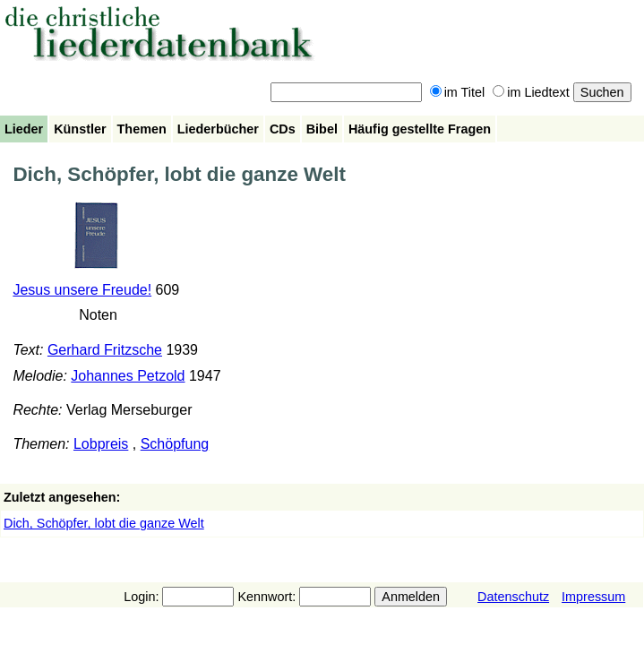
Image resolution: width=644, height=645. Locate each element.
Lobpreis (101, 444)
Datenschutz (513, 597)
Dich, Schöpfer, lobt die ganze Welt (104, 523)
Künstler (80, 129)
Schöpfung (175, 444)
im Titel (458, 92)
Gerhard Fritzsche (105, 350)
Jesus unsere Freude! (82, 290)
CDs (283, 129)
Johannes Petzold (128, 376)
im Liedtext (531, 92)
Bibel (322, 129)
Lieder (24, 129)
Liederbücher (218, 129)
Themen (142, 129)
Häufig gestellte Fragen (420, 129)
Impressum (593, 597)
